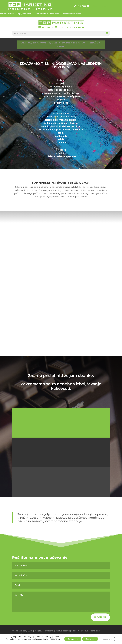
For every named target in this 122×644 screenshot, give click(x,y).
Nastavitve (107, 636)
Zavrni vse (89, 636)
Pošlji (100, 617)
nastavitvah (10, 639)
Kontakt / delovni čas (72, 14)
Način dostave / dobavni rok (48, 14)
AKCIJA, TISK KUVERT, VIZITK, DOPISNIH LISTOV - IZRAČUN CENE (61, 45)
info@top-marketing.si (99, 6)
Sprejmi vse (70, 636)
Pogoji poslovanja (25, 14)
